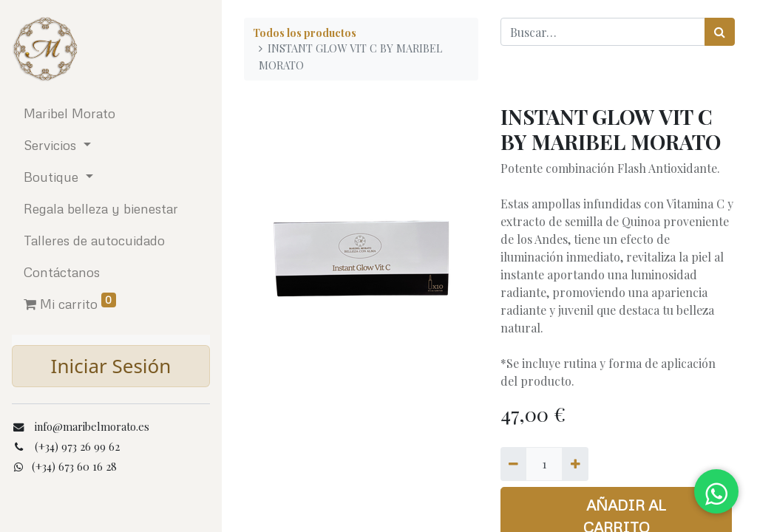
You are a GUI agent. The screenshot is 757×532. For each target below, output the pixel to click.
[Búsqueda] (720, 32)
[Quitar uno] (513, 464)
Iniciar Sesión (111, 366)
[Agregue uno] (575, 464)
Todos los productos (305, 33)
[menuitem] (111, 113)
